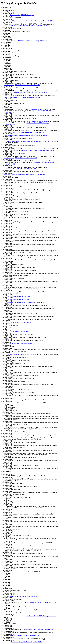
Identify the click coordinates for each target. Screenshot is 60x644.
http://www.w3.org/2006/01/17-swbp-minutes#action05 (37, 150)
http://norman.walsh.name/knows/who (21, 344)
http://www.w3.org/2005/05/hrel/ (40, 109)
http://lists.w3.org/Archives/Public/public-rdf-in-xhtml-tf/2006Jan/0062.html (32, 21)
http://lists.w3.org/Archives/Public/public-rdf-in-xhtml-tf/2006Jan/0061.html (26, 135)
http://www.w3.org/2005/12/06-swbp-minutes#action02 (20, 169)
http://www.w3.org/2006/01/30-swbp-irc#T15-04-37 (27, 642)
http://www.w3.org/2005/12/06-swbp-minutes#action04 (28, 132)
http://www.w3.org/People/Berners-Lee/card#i (18, 322)
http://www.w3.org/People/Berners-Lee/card (17, 331)
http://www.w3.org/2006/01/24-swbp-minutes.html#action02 (22, 97)
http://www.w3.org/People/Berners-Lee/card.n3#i (20, 303)
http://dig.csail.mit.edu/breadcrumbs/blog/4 (17, 296)
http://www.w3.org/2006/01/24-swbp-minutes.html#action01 (30, 93)
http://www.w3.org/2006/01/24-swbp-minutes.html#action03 (22, 85)
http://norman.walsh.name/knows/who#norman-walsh (20, 354)
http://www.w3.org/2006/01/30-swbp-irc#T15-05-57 (22, 596)
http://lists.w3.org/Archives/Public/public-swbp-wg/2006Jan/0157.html (25, 175)
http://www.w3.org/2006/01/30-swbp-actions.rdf (39, 630)
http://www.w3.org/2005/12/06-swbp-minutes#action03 (20, 158)
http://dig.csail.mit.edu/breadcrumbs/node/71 (18, 299)
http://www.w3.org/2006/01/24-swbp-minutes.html (32, 41)
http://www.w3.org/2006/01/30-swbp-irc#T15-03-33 (27, 636)
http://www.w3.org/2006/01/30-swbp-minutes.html (41, 602)
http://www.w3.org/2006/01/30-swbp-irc (22, 15)
